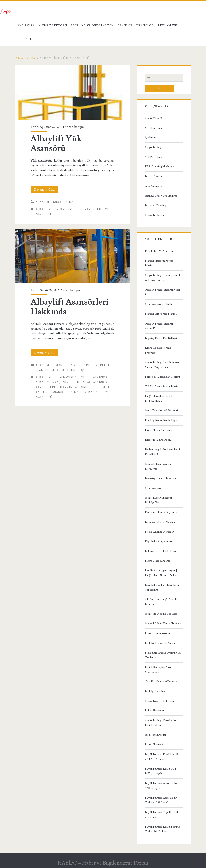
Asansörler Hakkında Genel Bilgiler (73, 387)
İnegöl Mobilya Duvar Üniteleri (163, 624)
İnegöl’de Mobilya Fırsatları (161, 614)
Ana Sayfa (26, 26)
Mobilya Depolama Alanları (161, 643)
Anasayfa (25, 58)
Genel (85, 365)
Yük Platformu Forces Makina (162, 387)
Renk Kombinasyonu (157, 633)
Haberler (102, 365)
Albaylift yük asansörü (79, 209)
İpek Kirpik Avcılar (156, 735)
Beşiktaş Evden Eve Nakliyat (161, 338)
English (24, 39)
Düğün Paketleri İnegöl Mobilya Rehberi (159, 399)
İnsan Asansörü (154, 488)
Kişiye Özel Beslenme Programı (158, 350)
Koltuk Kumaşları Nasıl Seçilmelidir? (158, 670)
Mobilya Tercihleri (156, 691)
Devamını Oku (46, 190)
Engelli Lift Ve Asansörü (159, 251)
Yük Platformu (153, 157)
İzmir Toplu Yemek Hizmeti (161, 411)
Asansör (125, 26)
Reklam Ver (168, 26)
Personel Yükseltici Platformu (162, 377)
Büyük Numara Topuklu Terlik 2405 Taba (162, 815)
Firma (69, 202)
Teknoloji (145, 26)
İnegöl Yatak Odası (156, 118)
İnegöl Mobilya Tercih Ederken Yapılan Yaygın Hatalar (163, 365)
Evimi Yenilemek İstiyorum (161, 512)
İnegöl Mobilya (154, 147)
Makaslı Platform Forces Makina (159, 263)
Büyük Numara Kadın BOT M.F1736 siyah (161, 771)
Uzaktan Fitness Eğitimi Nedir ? (163, 292)
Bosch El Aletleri (155, 176)
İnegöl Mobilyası (155, 215)
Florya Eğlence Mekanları (160, 532)
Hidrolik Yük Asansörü (158, 440)
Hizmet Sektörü (53, 26)
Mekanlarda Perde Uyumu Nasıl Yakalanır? (163, 655)
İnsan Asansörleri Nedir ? (160, 304)
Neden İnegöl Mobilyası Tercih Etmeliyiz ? (163, 452)
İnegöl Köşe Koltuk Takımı (161, 701)
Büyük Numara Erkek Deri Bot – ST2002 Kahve (163, 757)
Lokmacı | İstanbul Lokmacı (161, 551)
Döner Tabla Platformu (159, 430)
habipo (79, 127)
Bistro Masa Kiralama (158, 561)
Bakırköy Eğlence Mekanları (161, 522)
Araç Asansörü (154, 186)
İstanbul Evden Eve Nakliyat (161, 196)
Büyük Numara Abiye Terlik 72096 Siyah (161, 786)
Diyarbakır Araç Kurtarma (160, 541)
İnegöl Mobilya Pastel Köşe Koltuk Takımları (161, 723)
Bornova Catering (156, 205)
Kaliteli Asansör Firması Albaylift (68, 392)
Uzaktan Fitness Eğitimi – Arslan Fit (160, 326)
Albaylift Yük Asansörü (73, 92)
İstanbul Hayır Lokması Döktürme (158, 466)
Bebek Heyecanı (154, 711)
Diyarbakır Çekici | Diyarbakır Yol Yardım (162, 587)
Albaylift (44, 209)
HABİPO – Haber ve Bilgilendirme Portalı (103, 863)
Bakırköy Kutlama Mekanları (161, 478)
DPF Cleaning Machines (159, 167)
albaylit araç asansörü (57, 382)
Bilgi (57, 202)
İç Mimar (150, 138)
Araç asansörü (96, 382)
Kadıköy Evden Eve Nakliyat (161, 420)
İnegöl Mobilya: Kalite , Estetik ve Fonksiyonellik (163, 278)
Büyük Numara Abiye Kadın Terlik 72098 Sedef (161, 800)
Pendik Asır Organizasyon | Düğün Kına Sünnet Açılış (161, 573)
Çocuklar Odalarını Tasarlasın (162, 682)
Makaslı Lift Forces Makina (161, 314)
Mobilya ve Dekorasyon (93, 26)
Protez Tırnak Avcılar (157, 744)
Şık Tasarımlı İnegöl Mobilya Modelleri (162, 602)
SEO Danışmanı (155, 128)
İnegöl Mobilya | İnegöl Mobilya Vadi (159, 500)
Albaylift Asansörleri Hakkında (73, 256)
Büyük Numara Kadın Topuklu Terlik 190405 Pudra (163, 829)
